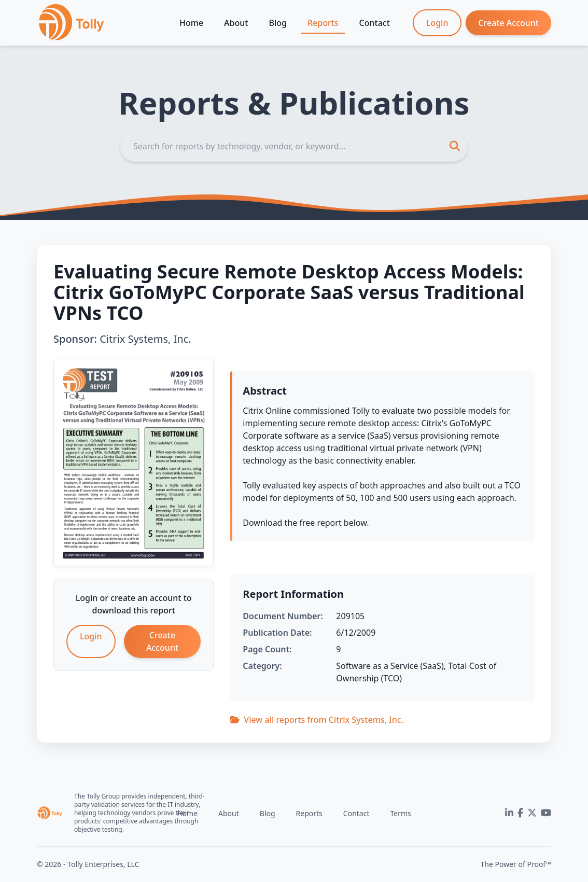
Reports (323, 23)
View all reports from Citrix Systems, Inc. (317, 720)
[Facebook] (520, 813)
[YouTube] (546, 813)
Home (191, 23)
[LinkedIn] (509, 813)
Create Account (508, 23)
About (236, 23)
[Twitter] (532, 813)
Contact (375, 23)
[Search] (294, 146)
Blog (277, 23)
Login (437, 23)
